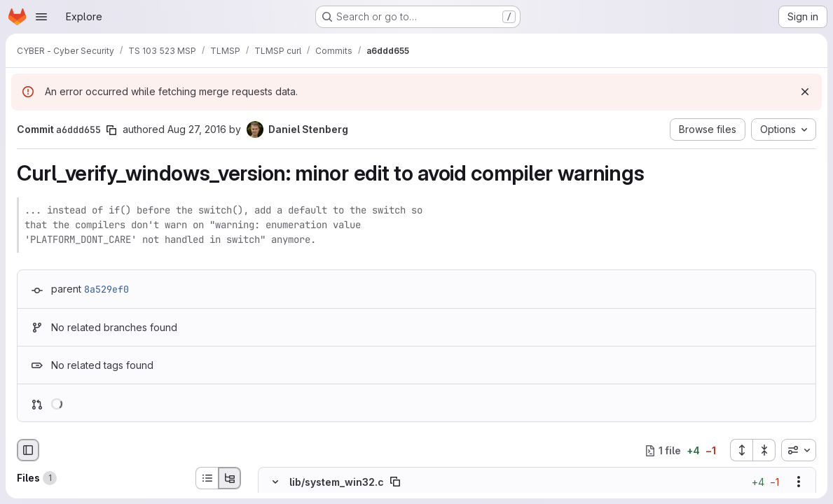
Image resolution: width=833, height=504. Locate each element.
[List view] (207, 478)
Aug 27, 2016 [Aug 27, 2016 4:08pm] (197, 129)
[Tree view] (230, 478)
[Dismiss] (805, 92)
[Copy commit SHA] (111, 130)
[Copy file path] (395, 482)
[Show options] (799, 482)
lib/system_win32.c (337, 482)
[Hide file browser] (28, 450)
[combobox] (799, 450)
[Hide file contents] (275, 482)
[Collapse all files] (764, 450)
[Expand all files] (741, 450)
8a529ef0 (106, 289)
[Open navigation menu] (41, 17)
